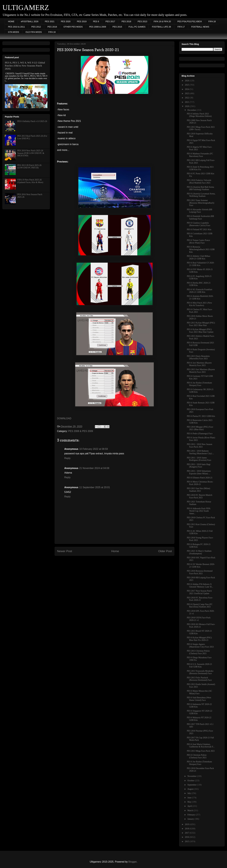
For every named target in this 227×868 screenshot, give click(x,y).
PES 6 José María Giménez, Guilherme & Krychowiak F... (201, 746)
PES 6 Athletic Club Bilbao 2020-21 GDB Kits (199, 257)
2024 (187, 89)
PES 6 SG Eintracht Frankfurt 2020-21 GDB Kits (200, 291)
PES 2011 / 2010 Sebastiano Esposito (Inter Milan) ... (199, 472)
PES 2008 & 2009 (98, 27)
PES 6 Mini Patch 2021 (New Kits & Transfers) (199, 304)
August (191, 789)
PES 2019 (82, 21)
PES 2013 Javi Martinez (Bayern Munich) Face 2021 (201, 371)
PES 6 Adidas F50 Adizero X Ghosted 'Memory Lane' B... (200, 586)
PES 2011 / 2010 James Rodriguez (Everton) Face (199, 459)
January (191, 819)
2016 (187, 837)
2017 (187, 833)
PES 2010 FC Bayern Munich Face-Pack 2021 (200, 496)
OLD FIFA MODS (34, 32)
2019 (187, 824)
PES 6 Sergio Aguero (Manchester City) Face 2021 (200, 646)
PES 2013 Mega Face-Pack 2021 (201, 751)
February (191, 815)
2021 (187, 102)
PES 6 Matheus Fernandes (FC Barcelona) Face (200, 155)
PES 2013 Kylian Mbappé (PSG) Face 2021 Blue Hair (201, 324)
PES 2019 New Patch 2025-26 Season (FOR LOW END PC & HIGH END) (31, 153)
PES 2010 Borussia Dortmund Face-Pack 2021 (200, 572)
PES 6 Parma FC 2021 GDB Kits (201, 416)
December (192, 110)
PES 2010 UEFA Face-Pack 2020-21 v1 (199, 619)
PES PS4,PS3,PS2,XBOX (190, 21)
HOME (11, 21)
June (190, 798)
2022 (187, 98)
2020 (187, 106)
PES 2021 (50, 21)
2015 (187, 841)
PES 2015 (117, 27)
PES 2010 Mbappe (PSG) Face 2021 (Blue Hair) (200, 428)
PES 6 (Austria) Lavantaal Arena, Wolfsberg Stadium (201, 195)
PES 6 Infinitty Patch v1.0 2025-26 (32, 121)
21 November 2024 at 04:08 (94, 468)
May (190, 802)
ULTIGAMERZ (26, 7)
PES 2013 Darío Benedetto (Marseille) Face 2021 (198, 357)
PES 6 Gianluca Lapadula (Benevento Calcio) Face (199, 224)
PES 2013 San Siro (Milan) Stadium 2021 (198, 490)
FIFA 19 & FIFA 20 (162, 21)
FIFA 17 (181, 27)
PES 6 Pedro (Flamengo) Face (200, 434)
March (190, 810)
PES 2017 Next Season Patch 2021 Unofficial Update (199, 592)
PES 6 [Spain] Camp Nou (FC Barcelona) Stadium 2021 (200, 606)
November (192, 776)
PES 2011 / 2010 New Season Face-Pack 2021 (200, 446)
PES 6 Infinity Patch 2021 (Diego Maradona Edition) (199, 115)
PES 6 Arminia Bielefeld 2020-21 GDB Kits (200, 297)
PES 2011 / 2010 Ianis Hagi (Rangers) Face (199, 466)
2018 (187, 829)
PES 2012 (36, 27)
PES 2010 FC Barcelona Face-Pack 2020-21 (200, 599)
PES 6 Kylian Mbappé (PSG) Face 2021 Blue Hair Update (200, 331)
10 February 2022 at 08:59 (93, 449)
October (191, 781)
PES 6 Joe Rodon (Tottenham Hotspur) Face (199, 384)
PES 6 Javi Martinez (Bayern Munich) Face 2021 (199, 364)
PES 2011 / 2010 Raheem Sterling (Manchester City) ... (200, 452)
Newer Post (65, 551)
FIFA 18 (212, 21)
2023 (187, 93)
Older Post (165, 551)
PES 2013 (142, 21)
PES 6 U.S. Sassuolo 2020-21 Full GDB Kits (199, 665)
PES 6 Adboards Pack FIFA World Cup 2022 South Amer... (199, 511)
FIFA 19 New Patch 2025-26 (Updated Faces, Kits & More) (30, 181)
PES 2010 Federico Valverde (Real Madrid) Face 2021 (199, 182)
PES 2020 (66, 21)
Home (115, 551)
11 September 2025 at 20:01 (95, 487)
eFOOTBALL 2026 (30, 21)
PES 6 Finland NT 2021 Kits (199, 230)
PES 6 (96, 21)
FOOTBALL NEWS (200, 27)
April (190, 806)
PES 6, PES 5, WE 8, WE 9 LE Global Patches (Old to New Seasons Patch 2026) (25, 66)
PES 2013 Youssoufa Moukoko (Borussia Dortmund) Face (200, 672)
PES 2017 (110, 21)
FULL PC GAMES (137, 27)
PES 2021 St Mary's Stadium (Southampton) (199, 552)
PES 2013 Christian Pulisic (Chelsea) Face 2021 (198, 652)
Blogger (132, 862)
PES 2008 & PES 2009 (81, 431)
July (189, 793)
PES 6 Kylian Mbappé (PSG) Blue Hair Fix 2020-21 (199, 639)
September (192, 785)
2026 (187, 81)
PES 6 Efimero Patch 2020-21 (200, 478)
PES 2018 (126, 21)
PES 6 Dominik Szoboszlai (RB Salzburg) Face (200, 217)
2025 (187, 85)
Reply (67, 458)
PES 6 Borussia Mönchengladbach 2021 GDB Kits (201, 249)
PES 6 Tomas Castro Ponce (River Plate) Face (198, 242)
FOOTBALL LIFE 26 (161, 27)
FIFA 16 (52, 32)
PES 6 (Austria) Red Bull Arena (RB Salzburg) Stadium (200, 188)
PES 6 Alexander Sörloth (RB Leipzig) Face (200, 211)
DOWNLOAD (64, 418)
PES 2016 (52, 27)
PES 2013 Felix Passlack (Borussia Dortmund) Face (199, 679)
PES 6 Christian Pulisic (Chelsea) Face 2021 (197, 756)
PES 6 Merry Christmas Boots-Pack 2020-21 (200, 483)
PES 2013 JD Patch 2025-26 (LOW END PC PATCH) (29, 167)
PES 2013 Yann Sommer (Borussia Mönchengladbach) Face (201, 203)
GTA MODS (14, 32)
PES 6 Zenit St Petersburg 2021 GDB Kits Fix (200, 168)
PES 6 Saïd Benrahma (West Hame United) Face (199, 699)
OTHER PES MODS (73, 27)
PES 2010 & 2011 (16, 27)
